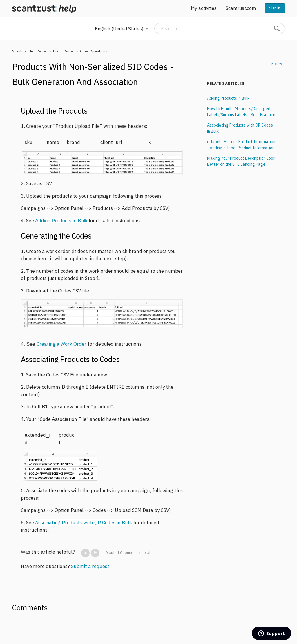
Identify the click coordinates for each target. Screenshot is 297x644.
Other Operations (94, 51)
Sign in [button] (275, 8)
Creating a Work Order (62, 344)
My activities (204, 8)
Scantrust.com (241, 8)
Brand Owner (63, 51)
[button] (85, 553)
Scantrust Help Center (29, 51)
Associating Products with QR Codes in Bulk (84, 523)
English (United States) (120, 29)
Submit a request (90, 566)
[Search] (220, 29)
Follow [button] (277, 64)
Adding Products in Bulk (61, 221)
